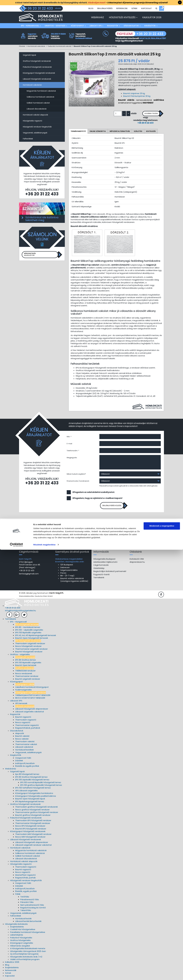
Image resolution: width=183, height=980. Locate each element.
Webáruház (98, 17)
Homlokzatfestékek (24, 751)
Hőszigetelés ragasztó (33, 121)
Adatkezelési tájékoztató (105, 564)
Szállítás (138, 131)
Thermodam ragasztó (26, 721)
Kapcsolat (146, 8)
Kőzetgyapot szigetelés (22, 945)
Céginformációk (101, 567)
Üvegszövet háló (23, 760)
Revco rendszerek (24, 675)
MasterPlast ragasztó (25, 877)
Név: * (69, 437)
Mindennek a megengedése (162, 956)
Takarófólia (26, 912)
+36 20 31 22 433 (141, 123)
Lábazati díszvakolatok (37, 109)
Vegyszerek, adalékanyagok (35, 133)
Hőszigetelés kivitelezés (123, 17)
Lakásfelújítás (17, 936)
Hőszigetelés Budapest (104, 561)
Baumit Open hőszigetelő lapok (30, 800)
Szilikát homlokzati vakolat (38, 103)
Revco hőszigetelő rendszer (28, 648)
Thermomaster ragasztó (27, 727)
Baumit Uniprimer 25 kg (134, 93)
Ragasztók (114, 26)
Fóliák (18, 896)
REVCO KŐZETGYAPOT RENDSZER (30, 700)
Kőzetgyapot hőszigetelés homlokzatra (34, 795)
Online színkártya (98, 131)
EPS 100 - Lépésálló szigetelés (29, 631)
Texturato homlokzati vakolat (60, 46)
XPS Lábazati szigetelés (26, 792)
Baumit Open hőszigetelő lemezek (32, 640)
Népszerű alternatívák (120, 131)
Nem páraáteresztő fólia (32, 907)
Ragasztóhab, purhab (25, 879)
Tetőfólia (25, 898)
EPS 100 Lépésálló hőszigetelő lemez (32, 781)
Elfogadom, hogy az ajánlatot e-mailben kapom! (97, 498)
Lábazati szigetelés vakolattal (29, 713)
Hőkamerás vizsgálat (20, 947)
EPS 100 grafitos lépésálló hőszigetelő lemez (41, 787)
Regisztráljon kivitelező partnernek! (110, 573)
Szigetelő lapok (29, 55)
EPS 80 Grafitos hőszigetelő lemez (31, 779)
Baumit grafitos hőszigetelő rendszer (33, 817)
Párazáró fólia (27, 904)
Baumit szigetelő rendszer (28, 681)
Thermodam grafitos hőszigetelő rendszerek (36, 809)
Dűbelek (19, 762)
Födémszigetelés (23, 691)
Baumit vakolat (22, 738)
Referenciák (122, 8)
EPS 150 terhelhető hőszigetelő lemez (33, 790)
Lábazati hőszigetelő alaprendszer (32, 710)
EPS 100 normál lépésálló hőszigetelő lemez (41, 784)
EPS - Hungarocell (31, 26)
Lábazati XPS (96, 26)
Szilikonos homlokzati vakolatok (40, 97)
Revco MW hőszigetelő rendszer (30, 838)
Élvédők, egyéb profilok (26, 893)
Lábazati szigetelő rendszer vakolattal (33, 847)
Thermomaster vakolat (26, 746)
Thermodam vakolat (25, 743)
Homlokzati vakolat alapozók (35, 115)
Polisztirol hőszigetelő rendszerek (37, 67)
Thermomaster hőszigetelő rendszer (33, 825)
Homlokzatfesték (23, 920)
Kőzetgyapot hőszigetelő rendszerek (39, 73)
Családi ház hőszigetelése (23, 931)
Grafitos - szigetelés (56, 26)
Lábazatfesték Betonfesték (28, 923)
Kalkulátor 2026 (152, 17)
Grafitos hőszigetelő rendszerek (37, 61)
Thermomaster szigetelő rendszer (31, 651)
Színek (134, 8)
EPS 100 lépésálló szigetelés (28, 664)
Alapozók (20, 735)
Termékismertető (78, 131)
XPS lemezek (21, 705)
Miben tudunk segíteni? (76, 474)
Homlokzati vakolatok (36, 46)
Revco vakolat (22, 740)
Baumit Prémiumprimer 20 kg (137, 96)
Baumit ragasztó (23, 719)
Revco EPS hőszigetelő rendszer (30, 828)
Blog (91, 8)
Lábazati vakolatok (24, 749)
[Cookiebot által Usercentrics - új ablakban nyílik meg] (16, 975)
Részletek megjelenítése (44, 975)
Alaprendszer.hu (137, 564)
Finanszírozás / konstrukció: (78, 481)
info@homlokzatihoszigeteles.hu (20, 612)
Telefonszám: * (73, 451)
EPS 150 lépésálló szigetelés (28, 634)
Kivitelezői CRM (137, 561)
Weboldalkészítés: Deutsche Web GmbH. (36, 598)
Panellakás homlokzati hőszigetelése (28, 934)
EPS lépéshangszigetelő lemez (30, 803)
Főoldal (22, 46)
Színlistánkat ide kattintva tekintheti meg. (42, 219)
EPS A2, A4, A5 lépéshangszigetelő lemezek (36, 637)
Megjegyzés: (72, 458)
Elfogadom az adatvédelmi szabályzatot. (94, 492)
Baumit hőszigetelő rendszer (29, 653)
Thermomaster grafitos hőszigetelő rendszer (37, 814)
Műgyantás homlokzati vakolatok (41, 91)
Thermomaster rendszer (27, 678)
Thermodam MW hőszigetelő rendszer (33, 836)
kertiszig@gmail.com (29, 575)
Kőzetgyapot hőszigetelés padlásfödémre (36, 798)
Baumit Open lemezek (26, 667)
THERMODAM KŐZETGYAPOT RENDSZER (33, 697)
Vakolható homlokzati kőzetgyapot (32, 689)
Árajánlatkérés (105, 8)
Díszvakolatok (132, 26)
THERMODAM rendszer (25, 672)
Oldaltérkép (99, 570)
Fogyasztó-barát (102, 576)
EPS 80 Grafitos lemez (26, 661)
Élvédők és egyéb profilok (27, 768)
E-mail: (70, 444)
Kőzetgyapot (78, 26)
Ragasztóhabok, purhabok (28, 730)
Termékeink (99, 579)
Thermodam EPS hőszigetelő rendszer (33, 822)
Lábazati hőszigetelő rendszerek (37, 79)
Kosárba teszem (147, 114)
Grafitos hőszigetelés (20, 942)
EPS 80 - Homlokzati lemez (28, 629)
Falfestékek (28, 139)
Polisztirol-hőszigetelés (21, 939)
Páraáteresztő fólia (30, 901)
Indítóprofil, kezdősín (25, 765)
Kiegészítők (151, 26)
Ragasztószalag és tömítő (33, 909)
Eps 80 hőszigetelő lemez (27, 776)
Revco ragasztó (23, 724)
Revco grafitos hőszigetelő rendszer (32, 811)
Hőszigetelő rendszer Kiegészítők (37, 127)
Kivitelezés (151, 131)
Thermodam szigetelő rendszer (30, 645)
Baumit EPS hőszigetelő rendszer (31, 830)
